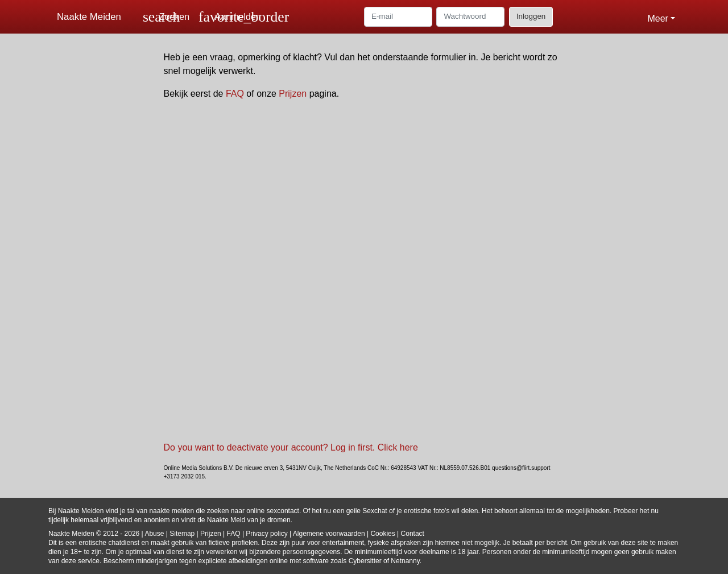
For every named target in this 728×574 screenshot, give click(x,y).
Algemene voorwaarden (329, 534)
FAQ (235, 94)
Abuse (154, 534)
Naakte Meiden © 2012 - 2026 (94, 534)
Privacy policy (266, 534)
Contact (413, 534)
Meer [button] (657, 18)
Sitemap (182, 534)
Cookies (382, 534)
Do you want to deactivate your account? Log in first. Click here (291, 447)
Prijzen (293, 94)
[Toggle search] (166, 17)
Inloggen (531, 16)
